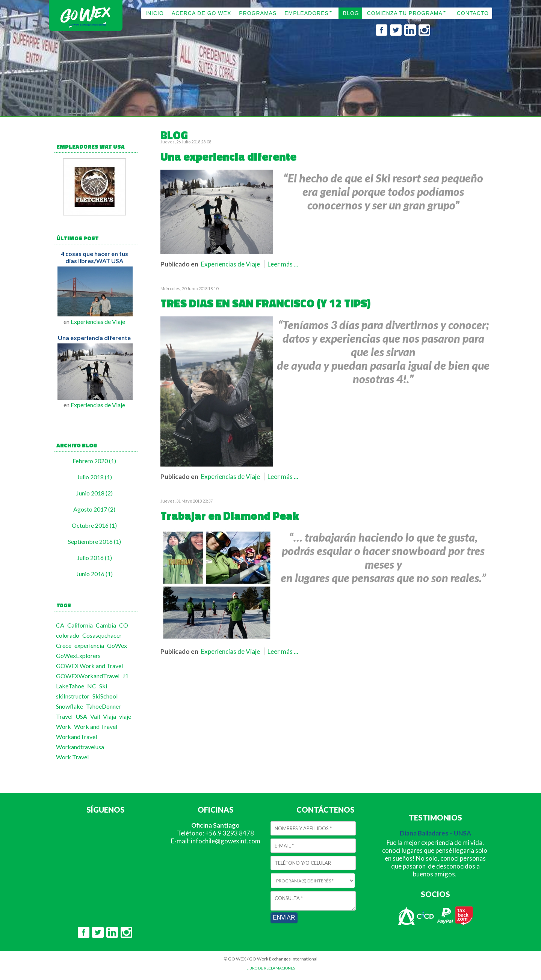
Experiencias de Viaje (98, 321)
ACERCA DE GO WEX (201, 13)
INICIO (155, 13)
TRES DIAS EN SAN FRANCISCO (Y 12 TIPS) (265, 303)
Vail (95, 716)
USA (81, 716)
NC (92, 686)
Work (63, 726)
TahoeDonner (104, 706)
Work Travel (72, 757)
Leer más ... (283, 264)
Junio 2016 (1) (94, 574)
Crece (64, 645)
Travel (64, 716)
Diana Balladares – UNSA (435, 833)
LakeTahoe (70, 686)
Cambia (106, 625)
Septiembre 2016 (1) (94, 541)
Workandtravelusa (80, 747)
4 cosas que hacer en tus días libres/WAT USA (94, 257)
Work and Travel (96, 726)
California (80, 625)
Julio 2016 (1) (94, 558)
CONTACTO (473, 13)
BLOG (351, 13)
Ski (103, 686)
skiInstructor (73, 696)
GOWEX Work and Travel (89, 666)
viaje (125, 716)
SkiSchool (105, 696)
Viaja (110, 716)
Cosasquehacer (102, 635)
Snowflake (70, 706)
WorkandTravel (76, 737)
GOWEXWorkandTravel (88, 676)
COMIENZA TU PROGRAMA (405, 13)
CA (60, 625)
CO (124, 625)
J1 (125, 676)
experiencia (89, 645)
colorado (68, 635)
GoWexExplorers (78, 656)
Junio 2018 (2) (94, 493)
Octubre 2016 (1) (94, 525)
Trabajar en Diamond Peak (230, 516)
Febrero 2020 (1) (94, 461)
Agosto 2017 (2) (94, 509)
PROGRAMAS (258, 13)
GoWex (117, 645)
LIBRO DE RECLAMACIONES (271, 968)
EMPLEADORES (307, 13)
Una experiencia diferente (94, 338)
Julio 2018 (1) (94, 477)
